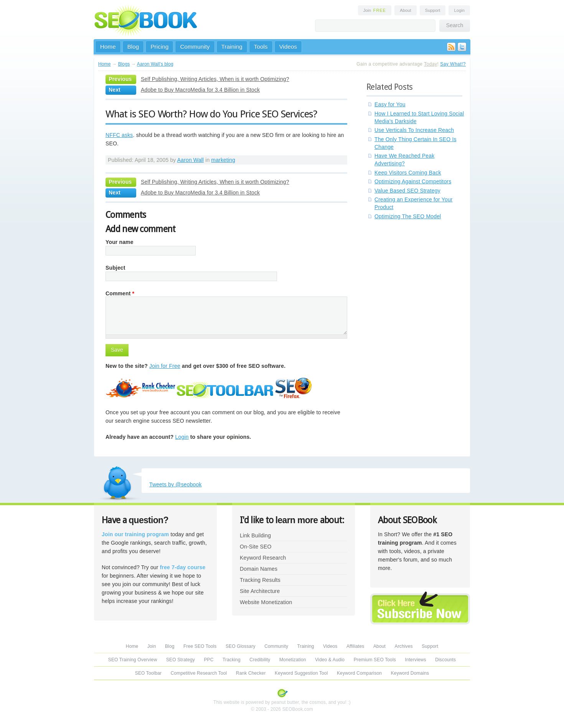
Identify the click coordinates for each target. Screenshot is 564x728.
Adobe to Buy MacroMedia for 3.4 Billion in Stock (200, 90)
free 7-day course (183, 567)
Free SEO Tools (200, 646)
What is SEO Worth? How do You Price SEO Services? (211, 114)
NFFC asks (119, 135)
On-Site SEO (256, 547)
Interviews (415, 660)
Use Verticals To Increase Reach (414, 130)
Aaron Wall (190, 160)
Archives (404, 646)
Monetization (293, 660)
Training (232, 47)
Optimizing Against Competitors (413, 181)
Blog (133, 47)
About (405, 10)
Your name (120, 242)
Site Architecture (260, 591)
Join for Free (165, 366)
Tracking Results (260, 580)
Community (195, 47)
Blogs (124, 64)
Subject (115, 268)
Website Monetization (266, 602)
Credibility (260, 660)
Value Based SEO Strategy (407, 191)
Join (375, 10)
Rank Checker (251, 673)
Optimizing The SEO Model (408, 216)
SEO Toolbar (148, 673)
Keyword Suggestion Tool (301, 673)
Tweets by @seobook (176, 484)
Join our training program (135, 534)
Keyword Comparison (359, 673)
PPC (209, 660)
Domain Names (259, 569)
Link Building (255, 535)
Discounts (445, 660)
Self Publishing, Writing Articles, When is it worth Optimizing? (215, 79)
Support (433, 10)
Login (459, 10)
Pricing (159, 47)
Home (108, 47)
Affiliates (355, 646)
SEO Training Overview (133, 660)
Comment (120, 293)
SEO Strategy (181, 660)
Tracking (232, 660)
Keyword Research (263, 558)
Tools (261, 47)
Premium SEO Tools (375, 660)
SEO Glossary (241, 646)
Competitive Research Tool (199, 673)
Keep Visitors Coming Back (408, 173)
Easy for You (390, 104)
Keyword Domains (410, 673)
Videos (288, 47)
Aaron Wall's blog (155, 64)
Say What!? (453, 64)
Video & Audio (330, 660)
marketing (223, 160)
